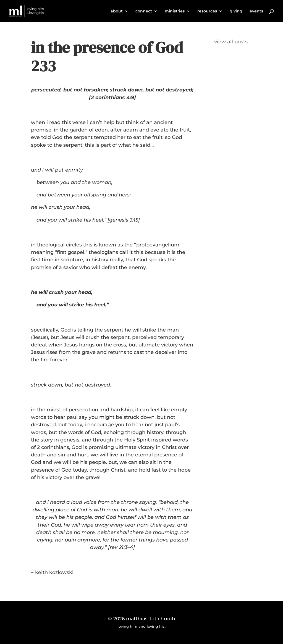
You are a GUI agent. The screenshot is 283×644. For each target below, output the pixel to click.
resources (207, 11)
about (117, 11)
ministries (175, 11)
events (256, 11)
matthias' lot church (151, 619)
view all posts (231, 42)
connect (144, 11)
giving (236, 11)
